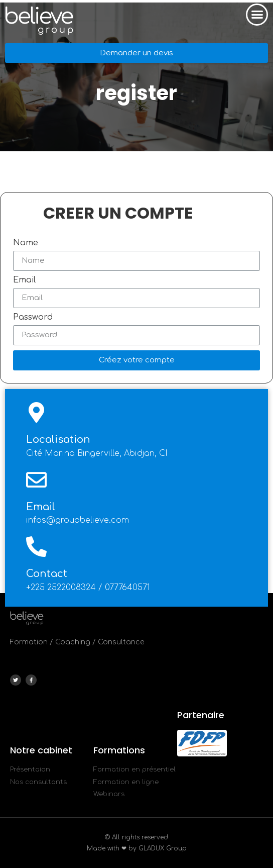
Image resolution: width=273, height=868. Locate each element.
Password (33, 317)
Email (24, 280)
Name (26, 243)
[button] (257, 15)
